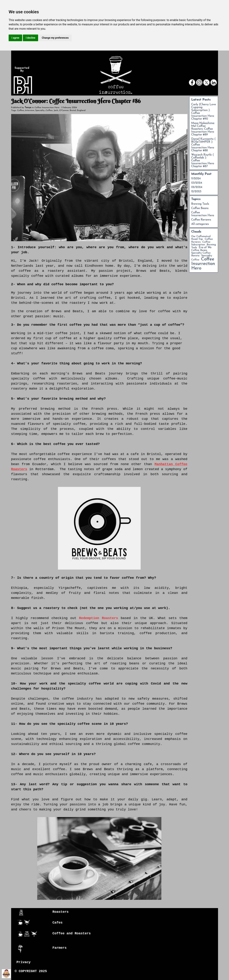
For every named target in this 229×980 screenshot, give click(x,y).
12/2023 (196, 192)
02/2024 (197, 187)
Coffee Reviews (201, 220)
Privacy (24, 962)
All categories (200, 224)
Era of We (205, 248)
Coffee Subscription (201, 243)
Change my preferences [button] (55, 38)
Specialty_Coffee (44, 110)
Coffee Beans (200, 208)
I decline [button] (30, 38)
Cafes (58, 923)
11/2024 (196, 179)
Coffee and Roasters (72, 933)
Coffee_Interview (26, 110)
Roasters (61, 912)
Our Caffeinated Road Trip (201, 238)
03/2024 (197, 183)
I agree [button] (15, 38)
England (81, 110)
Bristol (73, 110)
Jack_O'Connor (61, 110)
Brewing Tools (200, 204)
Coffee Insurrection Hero (203, 214)
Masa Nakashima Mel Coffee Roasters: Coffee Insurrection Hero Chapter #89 (203, 129)
